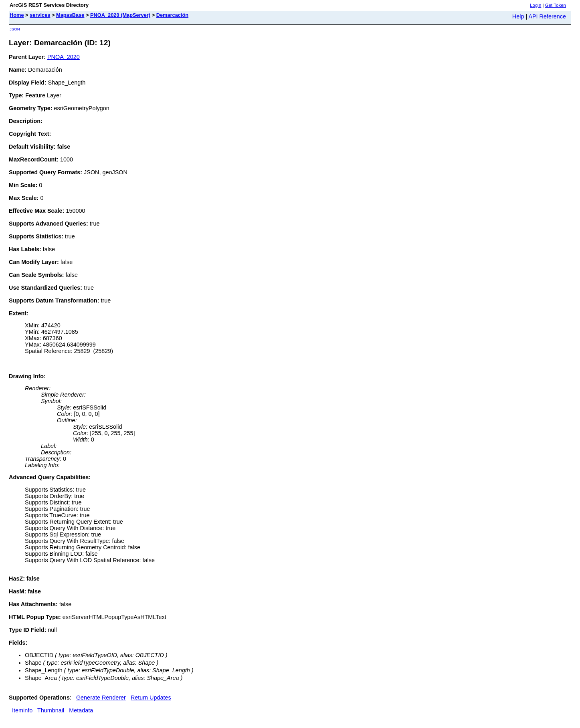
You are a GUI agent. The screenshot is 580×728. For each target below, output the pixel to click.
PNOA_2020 (64, 57)
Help (518, 16)
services (40, 15)
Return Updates (151, 698)
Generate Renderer (101, 698)
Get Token (556, 5)
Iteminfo (22, 710)
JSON (15, 29)
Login (536, 5)
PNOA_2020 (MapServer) (120, 15)
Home (17, 15)
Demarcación (172, 15)
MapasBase (70, 15)
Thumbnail (51, 710)
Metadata (81, 710)
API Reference (547, 16)
